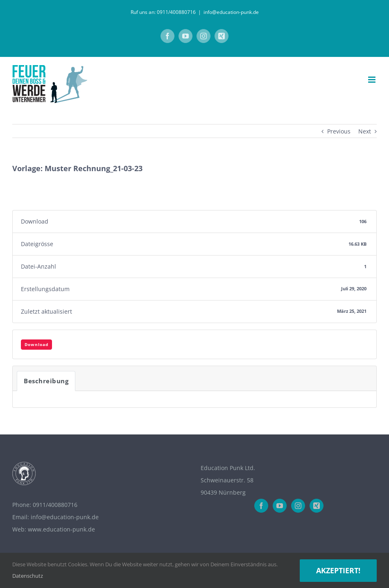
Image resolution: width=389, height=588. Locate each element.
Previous (339, 131)
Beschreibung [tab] (46, 381)
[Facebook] (261, 506)
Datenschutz (28, 576)
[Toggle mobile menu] (372, 80)
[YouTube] (280, 506)
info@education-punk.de (231, 12)
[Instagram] (298, 506)
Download (36, 344)
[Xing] (317, 506)
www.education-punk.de (61, 529)
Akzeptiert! (338, 570)
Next (365, 131)
